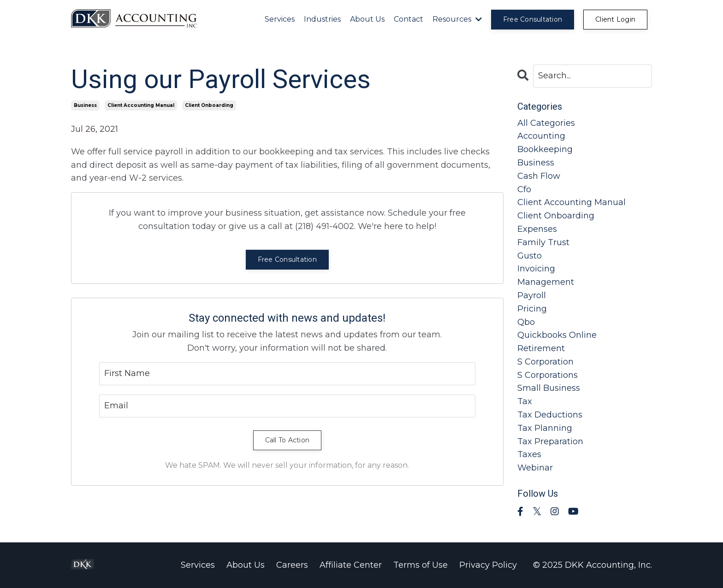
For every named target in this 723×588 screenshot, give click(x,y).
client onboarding (209, 105)
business (85, 105)
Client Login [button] (615, 19)
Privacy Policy (488, 565)
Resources (457, 19)
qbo (526, 322)
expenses (537, 229)
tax (525, 401)
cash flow (539, 176)
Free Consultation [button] (533, 19)
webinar (535, 468)
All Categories (546, 123)
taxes (529, 454)
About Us (367, 19)
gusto (530, 256)
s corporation (545, 362)
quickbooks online (557, 335)
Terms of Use (421, 565)
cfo (524, 189)
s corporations (548, 375)
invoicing (536, 269)
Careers (292, 565)
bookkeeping (545, 149)
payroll (532, 295)
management (546, 282)
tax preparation (550, 441)
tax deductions (550, 415)
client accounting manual (141, 105)
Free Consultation (287, 259)
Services (280, 19)
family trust (543, 242)
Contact (409, 19)
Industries (322, 19)
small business (549, 388)
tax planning (545, 428)
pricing (532, 309)
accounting (541, 136)
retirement (541, 348)
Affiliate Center (351, 565)
